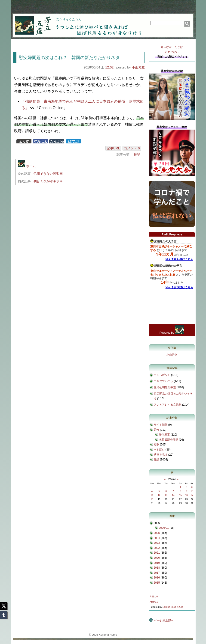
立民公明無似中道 (165, 387)
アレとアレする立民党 (168, 405)
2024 (157, 538)
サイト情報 (161, 425)
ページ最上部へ (164, 620)
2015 (157, 583)
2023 (157, 543)
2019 (157, 563)
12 (159, 495)
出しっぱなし (162, 375)
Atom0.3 (154, 602)
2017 (157, 573)
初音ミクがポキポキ (48, 181)
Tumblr (4, 614)
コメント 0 (132, 148)
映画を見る (161, 455)
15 (180, 495)
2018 (157, 568)
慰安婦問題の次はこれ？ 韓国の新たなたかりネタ (69, 58)
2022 (157, 548)
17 (192, 495)
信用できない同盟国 (48, 174)
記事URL (113, 148)
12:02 (109, 67)
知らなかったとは (172, 50)
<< (166, 479)
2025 (157, 533)
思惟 (157, 430)
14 (173, 495)
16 (186, 495)
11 (152, 495)
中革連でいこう (163, 381)
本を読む (159, 450)
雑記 (137, 154)
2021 (157, 553)
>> (178, 479)
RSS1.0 (154, 597)
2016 (157, 578)
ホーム (27, 166)
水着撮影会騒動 (169, 440)
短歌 (157, 445)
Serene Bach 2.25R (173, 607)
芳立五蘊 (30, 22)
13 (166, 495)
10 (192, 491)
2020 (157, 558)
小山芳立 (138, 67)
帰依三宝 (164, 435)
